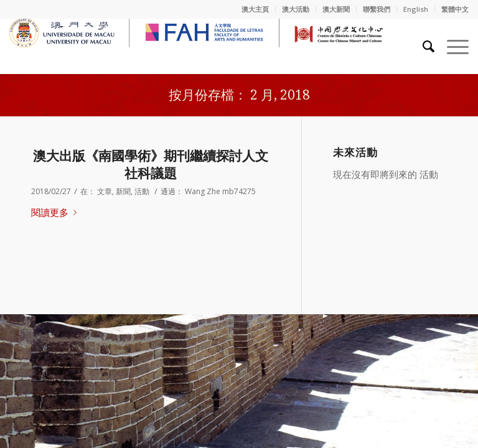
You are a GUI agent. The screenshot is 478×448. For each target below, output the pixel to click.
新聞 (123, 191)
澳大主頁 (255, 9)
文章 (105, 191)
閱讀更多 (56, 212)
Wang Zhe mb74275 (220, 191)
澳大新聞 (336, 9)
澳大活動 (296, 9)
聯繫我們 (377, 9)
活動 (142, 191)
